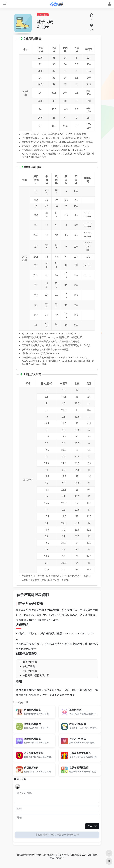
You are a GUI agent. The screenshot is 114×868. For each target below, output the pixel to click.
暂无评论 (22, 779)
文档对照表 (43, 15)
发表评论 (92, 826)
